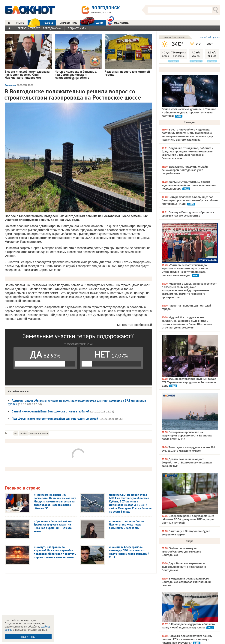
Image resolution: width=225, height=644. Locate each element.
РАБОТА (40, 23)
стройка (24, 433)
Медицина (118, 22)
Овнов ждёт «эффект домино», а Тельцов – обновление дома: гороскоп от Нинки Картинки (189, 112)
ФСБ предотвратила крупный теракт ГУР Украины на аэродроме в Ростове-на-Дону (189, 382)
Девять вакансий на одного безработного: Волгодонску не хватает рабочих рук (187, 463)
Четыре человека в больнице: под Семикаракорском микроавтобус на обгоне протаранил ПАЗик (190, 200)
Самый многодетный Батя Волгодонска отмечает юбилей (51, 411)
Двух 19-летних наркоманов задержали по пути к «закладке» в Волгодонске (184, 567)
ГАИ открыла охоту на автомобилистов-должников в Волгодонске (181, 552)
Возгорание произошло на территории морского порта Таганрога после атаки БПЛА (187, 436)
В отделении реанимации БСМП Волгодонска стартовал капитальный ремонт (186, 582)
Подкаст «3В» (77, 28)
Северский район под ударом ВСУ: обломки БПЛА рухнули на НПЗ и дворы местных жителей (188, 519)
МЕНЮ (20, 23)
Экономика (10, 85)
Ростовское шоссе (39, 433)
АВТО (91, 23)
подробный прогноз (210, 37)
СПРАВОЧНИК (68, 23)
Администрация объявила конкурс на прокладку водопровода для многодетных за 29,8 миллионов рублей (77, 402)
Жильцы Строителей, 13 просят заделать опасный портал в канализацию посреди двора (189, 185)
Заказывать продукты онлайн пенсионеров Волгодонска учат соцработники (185, 170)
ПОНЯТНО (28, 637)
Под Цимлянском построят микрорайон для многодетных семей (55, 419)
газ (16, 433)
